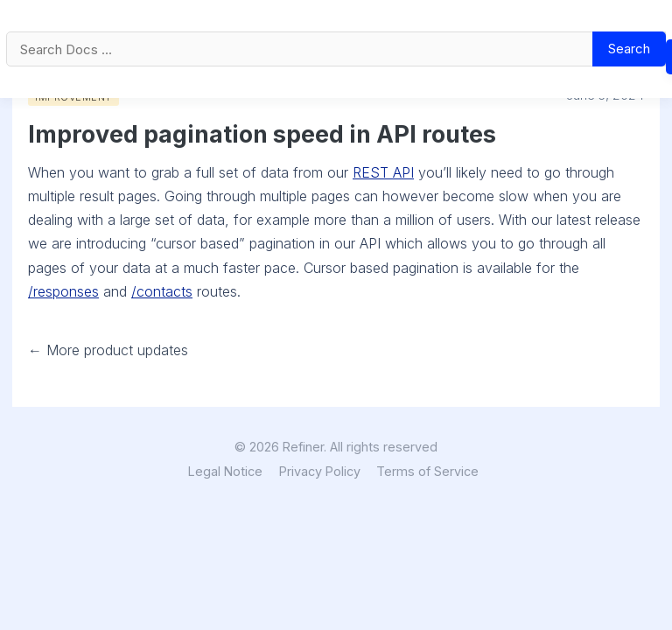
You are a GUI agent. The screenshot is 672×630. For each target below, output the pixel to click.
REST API (383, 172)
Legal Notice (225, 471)
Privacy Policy (320, 471)
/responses (63, 291)
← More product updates (108, 350)
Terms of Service (427, 471)
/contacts (162, 291)
